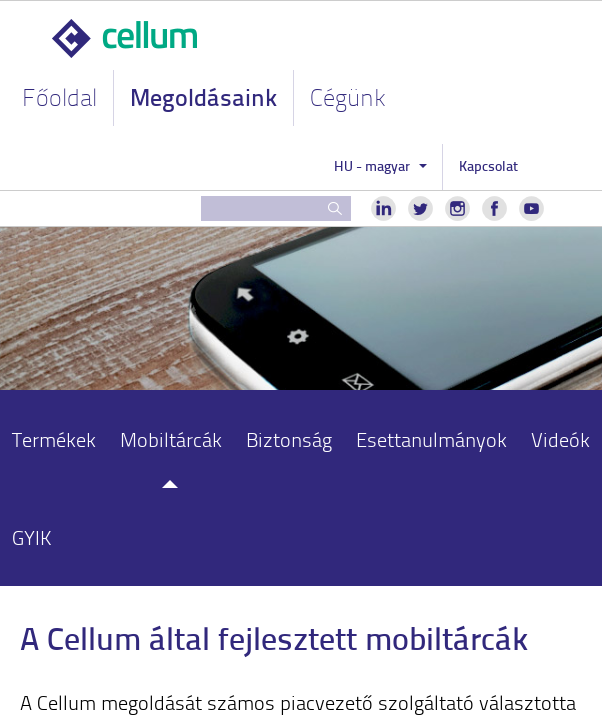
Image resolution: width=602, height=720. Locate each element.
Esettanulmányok (431, 439)
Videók (560, 439)
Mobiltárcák (171, 439)
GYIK (32, 537)
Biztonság (289, 439)
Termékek (54, 439)
